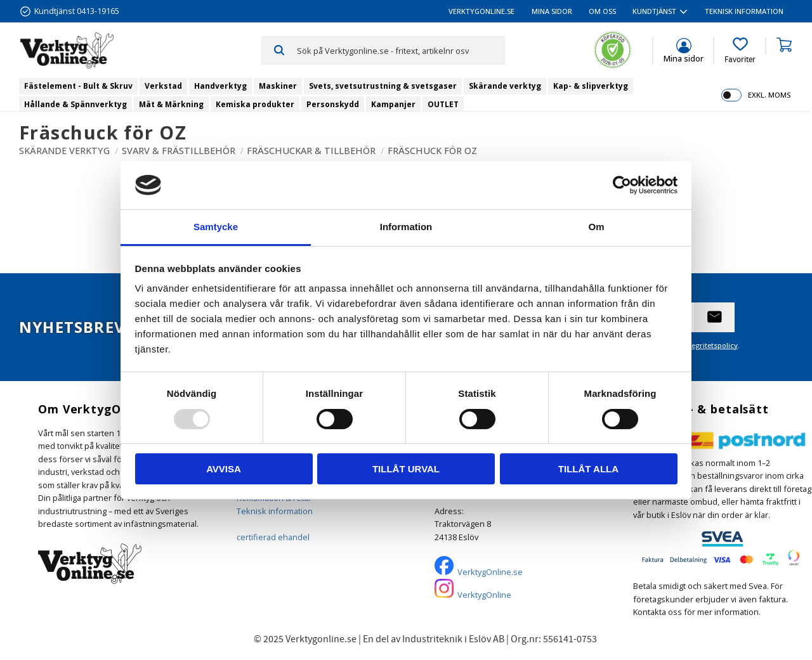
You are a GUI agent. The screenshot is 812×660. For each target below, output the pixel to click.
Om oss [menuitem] (602, 11)
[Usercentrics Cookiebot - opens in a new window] (622, 185)
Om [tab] (596, 227)
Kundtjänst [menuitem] (654, 11)
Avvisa (224, 469)
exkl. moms (769, 95)
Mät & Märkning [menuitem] (171, 104)
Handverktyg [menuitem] (220, 86)
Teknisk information (275, 511)
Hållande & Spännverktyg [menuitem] (75, 104)
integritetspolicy (710, 345)
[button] (740, 51)
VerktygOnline (484, 595)
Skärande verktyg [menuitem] (505, 86)
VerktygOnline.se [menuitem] (481, 11)
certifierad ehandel (273, 537)
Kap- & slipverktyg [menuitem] (591, 86)
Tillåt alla (588, 469)
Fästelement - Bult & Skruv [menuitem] (78, 86)
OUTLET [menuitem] (443, 104)
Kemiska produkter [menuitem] (255, 104)
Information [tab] (406, 227)
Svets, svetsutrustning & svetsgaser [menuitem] (383, 86)
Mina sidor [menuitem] (552, 11)
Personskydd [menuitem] (333, 104)
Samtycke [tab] (216, 227)
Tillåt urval (406, 469)
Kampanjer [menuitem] (393, 104)
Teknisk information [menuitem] (744, 11)
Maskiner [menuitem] (278, 86)
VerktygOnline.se (490, 572)
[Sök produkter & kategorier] (401, 50)
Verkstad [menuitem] (163, 86)
